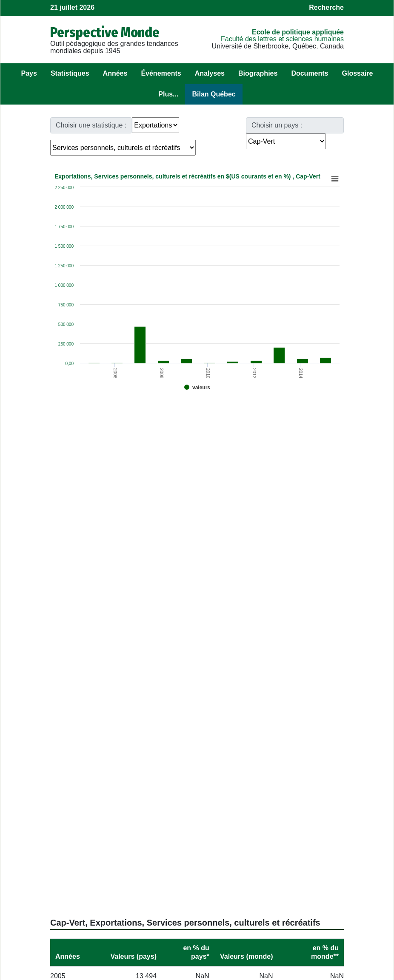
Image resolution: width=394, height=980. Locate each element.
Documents (310, 73)
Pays (29, 73)
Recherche (326, 7)
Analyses (210, 73)
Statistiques (70, 73)
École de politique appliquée (298, 32)
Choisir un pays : (277, 125)
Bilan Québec (214, 94)
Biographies (258, 73)
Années (115, 73)
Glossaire (358, 73)
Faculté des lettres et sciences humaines (282, 39)
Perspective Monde (105, 32)
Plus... (168, 94)
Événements (161, 73)
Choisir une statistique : (91, 125)
